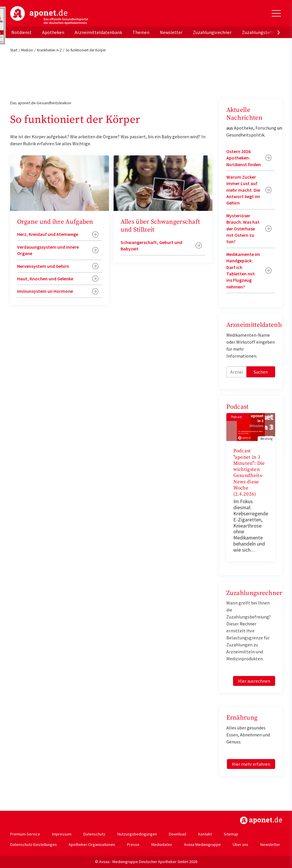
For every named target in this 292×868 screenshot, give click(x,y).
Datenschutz (94, 834)
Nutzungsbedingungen (137, 834)
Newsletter (171, 32)
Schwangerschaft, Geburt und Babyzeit (151, 245)
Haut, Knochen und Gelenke (45, 279)
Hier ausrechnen (254, 681)
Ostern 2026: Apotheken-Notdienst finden (244, 158)
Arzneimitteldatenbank (98, 32)
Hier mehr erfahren (251, 764)
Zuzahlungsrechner (212, 32)
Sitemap (231, 834)
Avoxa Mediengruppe (202, 844)
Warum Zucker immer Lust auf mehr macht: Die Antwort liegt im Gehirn (243, 190)
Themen (141, 32)
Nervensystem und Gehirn (43, 266)
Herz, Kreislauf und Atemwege (48, 234)
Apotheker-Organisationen (92, 844)
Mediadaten (162, 844)
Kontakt (205, 834)
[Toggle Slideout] (276, 13)
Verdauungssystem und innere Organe (48, 250)
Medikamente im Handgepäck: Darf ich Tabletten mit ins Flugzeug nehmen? (243, 270)
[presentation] (279, 32)
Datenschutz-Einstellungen (33, 844)
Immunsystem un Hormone (45, 291)
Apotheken (53, 32)
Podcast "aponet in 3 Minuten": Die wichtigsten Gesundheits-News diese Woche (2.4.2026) (249, 472)
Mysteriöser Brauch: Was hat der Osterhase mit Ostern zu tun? (243, 229)
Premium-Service (25, 834)
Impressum (62, 834)
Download (178, 834)
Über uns (241, 844)
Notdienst (22, 32)
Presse (133, 844)
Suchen (261, 372)
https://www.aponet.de (261, 820)
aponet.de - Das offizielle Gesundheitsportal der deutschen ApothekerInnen (49, 15)
